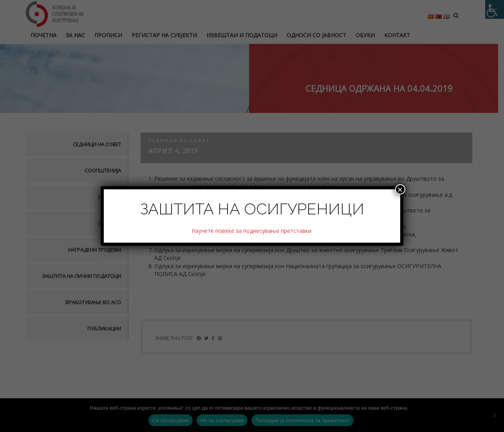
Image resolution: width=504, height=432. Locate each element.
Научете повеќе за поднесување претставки (252, 231)
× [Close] (400, 189)
